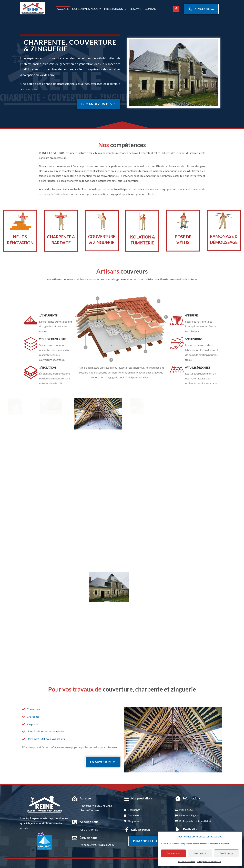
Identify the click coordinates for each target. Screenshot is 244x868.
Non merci (200, 853)
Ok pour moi (173, 853)
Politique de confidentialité (209, 861)
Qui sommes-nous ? (87, 9)
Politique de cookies (186, 861)
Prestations (115, 9)
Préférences (227, 853)
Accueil (63, 9)
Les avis (135, 9)
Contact (151, 9)
